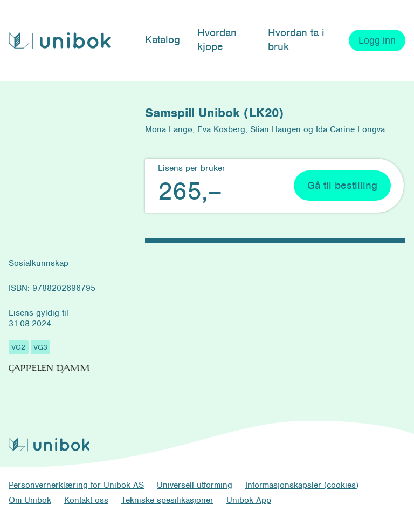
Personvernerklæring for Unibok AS (76, 485)
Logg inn (377, 40)
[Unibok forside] (60, 41)
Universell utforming (195, 485)
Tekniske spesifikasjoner (167, 500)
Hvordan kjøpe (217, 40)
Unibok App (249, 500)
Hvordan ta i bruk (296, 40)
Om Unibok (30, 500)
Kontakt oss (86, 500)
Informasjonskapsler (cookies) (302, 485)
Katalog (163, 40)
